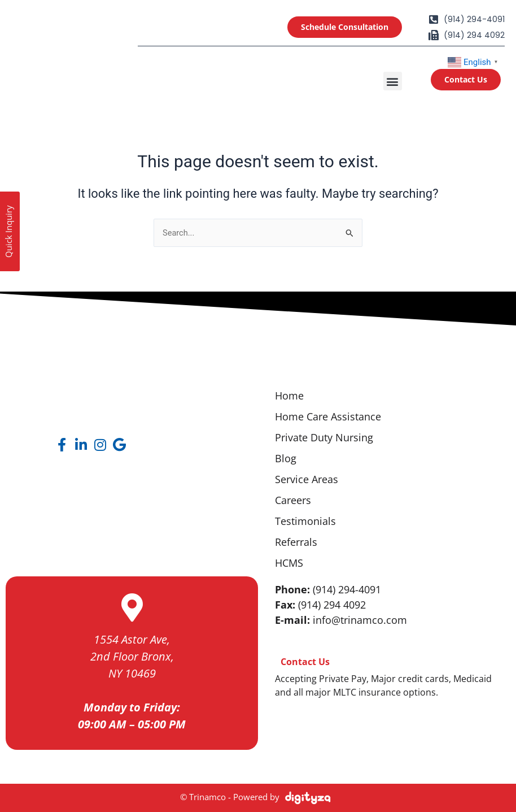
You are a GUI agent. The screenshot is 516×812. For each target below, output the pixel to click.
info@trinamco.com (360, 620)
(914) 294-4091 (474, 19)
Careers (293, 500)
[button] (393, 81)
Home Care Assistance (328, 416)
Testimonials (305, 521)
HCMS (289, 563)
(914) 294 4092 (474, 35)
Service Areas (307, 479)
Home (289, 396)
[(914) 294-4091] (434, 19)
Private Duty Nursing (324, 437)
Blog (286, 458)
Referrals (296, 542)
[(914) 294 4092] (434, 35)
